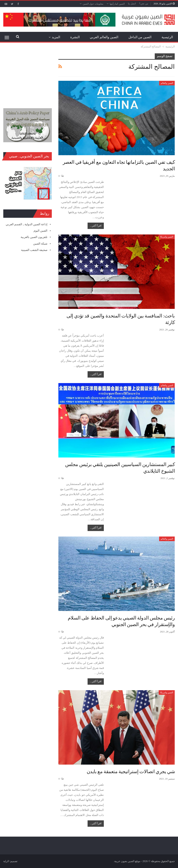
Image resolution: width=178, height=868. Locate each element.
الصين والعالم (167, 83)
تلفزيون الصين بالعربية (34, 237)
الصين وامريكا (167, 237)
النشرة (75, 37)
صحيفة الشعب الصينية (34, 250)
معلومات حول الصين (93, 4)
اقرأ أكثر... (96, 226)
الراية (6, 861)
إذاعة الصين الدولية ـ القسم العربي (27, 224)
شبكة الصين (40, 244)
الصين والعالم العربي (104, 37)
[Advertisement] (28, 75)
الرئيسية (167, 37)
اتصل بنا (132, 4)
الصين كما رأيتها (117, 4)
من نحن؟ (144, 4)
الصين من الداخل (140, 37)
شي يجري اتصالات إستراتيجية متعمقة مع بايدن (131, 772)
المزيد (56, 37)
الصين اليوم (40, 231)
